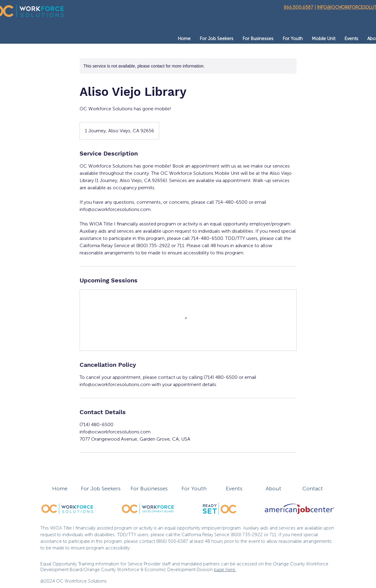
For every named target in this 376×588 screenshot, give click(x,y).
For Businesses (149, 489)
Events (234, 489)
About (273, 489)
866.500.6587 (299, 7)
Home (60, 489)
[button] (216, 39)
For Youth (194, 489)
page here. (225, 570)
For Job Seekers (101, 489)
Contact (313, 489)
